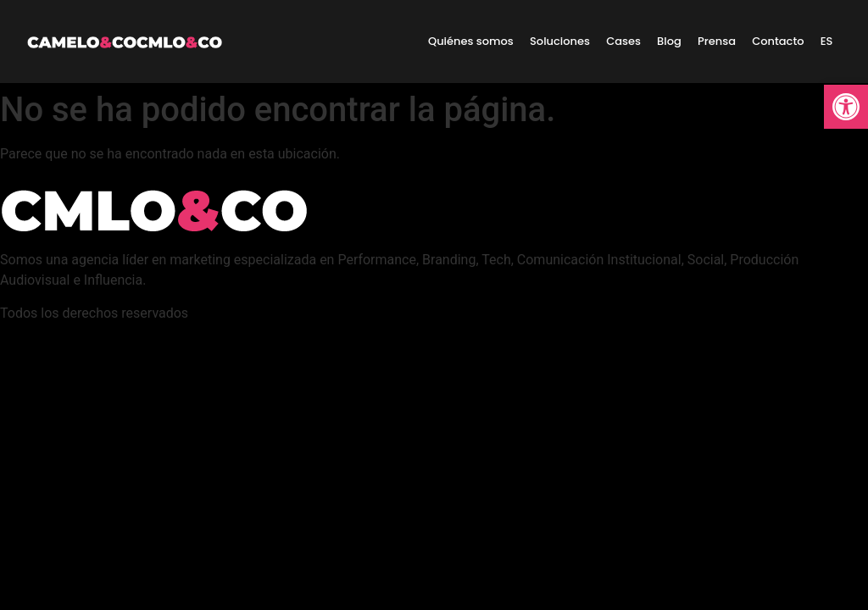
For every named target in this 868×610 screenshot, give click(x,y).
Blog (669, 41)
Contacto (778, 41)
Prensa (717, 41)
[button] (846, 107)
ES (827, 41)
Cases (623, 41)
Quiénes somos (471, 41)
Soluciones (560, 41)
